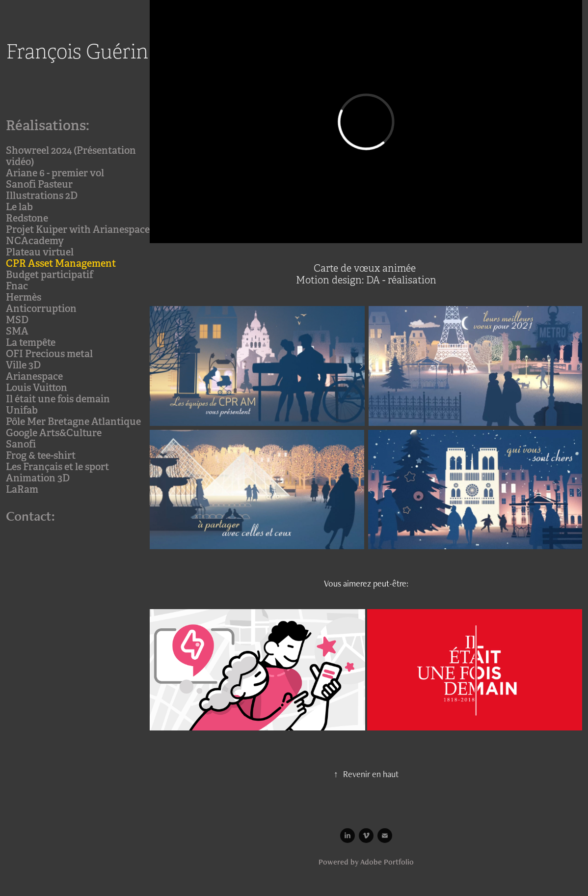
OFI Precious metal (49, 354)
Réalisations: (48, 126)
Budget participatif (50, 275)
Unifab (22, 410)
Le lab (19, 207)
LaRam (22, 489)
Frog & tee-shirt (41, 455)
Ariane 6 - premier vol (55, 173)
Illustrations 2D (42, 196)
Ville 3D (23, 365)
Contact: (30, 516)
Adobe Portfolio (387, 862)
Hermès (24, 297)
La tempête (31, 342)
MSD (17, 320)
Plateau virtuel (40, 252)
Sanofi (21, 444)
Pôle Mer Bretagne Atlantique (73, 421)
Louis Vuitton (37, 388)
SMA (17, 331)
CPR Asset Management (61, 263)
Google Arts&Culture (54, 433)
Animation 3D (38, 478)
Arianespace (34, 376)
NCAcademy (35, 241)
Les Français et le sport (57, 467)
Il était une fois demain (58, 399)
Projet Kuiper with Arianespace (78, 229)
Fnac (17, 286)
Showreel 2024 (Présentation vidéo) (71, 156)
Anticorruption (41, 308)
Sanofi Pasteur (39, 184)
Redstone (27, 218)
